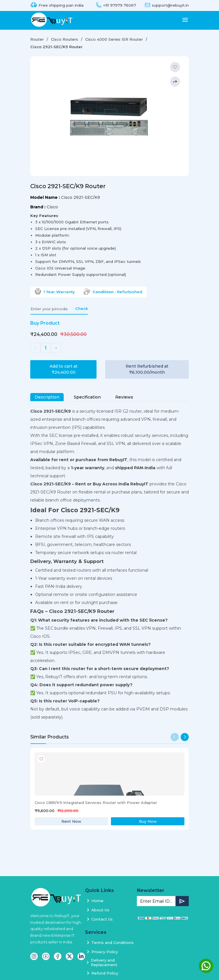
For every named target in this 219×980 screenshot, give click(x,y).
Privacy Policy (105, 952)
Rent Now (71, 821)
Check (82, 308)
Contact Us (102, 919)
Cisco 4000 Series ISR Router (114, 39)
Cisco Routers (65, 39)
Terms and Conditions (113, 942)
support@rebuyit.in (170, 5)
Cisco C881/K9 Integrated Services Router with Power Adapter (96, 803)
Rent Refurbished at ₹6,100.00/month (147, 369)
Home (97, 901)
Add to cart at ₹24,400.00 (64, 369)
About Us (100, 910)
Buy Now (148, 821)
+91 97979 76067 (120, 5)
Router (37, 39)
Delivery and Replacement (104, 962)
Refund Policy (105, 973)
